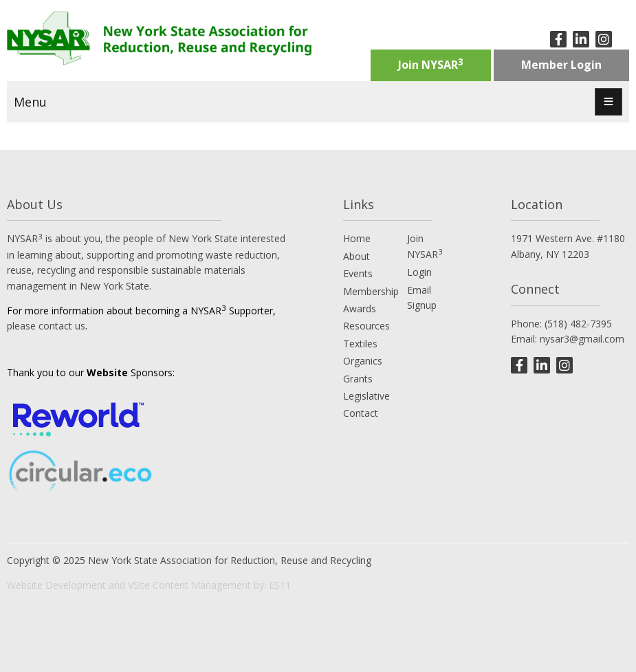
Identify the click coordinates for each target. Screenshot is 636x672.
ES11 (280, 585)
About (357, 256)
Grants (358, 379)
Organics (363, 361)
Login (419, 272)
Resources (366, 326)
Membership (371, 291)
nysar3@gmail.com (582, 339)
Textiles (360, 344)
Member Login (561, 65)
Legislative (366, 396)
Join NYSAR (431, 64)
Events (358, 273)
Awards (360, 308)
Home (357, 238)
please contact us (46, 326)
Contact (361, 413)
